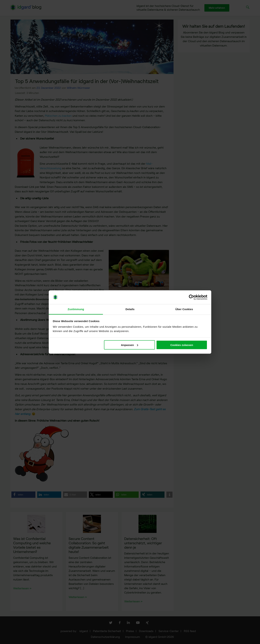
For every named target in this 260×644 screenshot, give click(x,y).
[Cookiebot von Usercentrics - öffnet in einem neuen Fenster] (191, 297)
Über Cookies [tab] (184, 309)
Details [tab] (130, 309)
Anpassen (130, 345)
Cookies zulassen (182, 345)
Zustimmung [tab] (76, 309)
